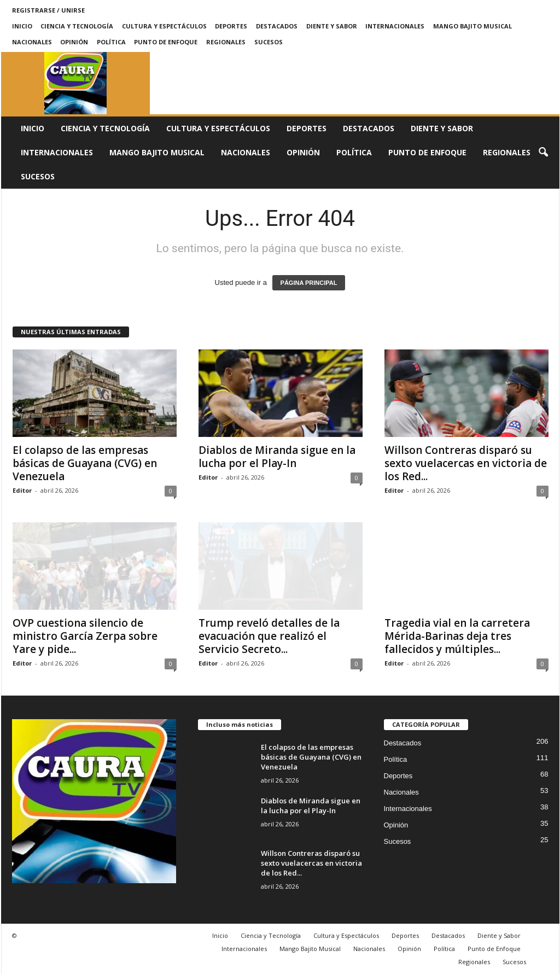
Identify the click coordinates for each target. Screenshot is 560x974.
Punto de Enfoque (166, 42)
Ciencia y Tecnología (77, 26)
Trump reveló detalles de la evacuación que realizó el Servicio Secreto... (269, 636)
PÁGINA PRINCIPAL (309, 283)
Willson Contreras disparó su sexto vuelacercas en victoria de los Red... (466, 463)
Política (111, 42)
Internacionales (395, 26)
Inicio (22, 26)
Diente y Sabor (332, 26)
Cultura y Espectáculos (164, 26)
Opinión (74, 42)
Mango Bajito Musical (472, 26)
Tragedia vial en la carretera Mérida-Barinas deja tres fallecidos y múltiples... (457, 636)
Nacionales (32, 42)
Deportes (231, 26)
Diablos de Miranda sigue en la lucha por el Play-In (277, 457)
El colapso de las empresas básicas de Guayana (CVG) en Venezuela (85, 463)
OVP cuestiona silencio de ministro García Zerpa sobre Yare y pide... (85, 636)
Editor (22, 490)
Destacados (277, 26)
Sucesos (269, 42)
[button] (543, 153)
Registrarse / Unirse (48, 10)
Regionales (226, 42)
